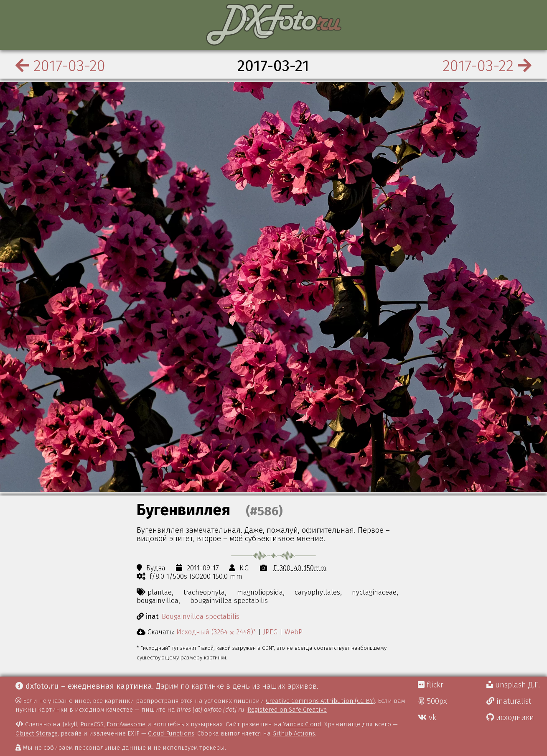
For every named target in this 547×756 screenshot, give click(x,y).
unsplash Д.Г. (513, 685)
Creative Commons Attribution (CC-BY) (320, 701)
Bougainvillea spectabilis (201, 616)
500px (433, 701)
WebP (294, 632)
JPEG (270, 632)
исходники (510, 718)
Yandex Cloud (302, 724)
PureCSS (92, 724)
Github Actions (294, 733)
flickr (431, 685)
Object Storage (37, 733)
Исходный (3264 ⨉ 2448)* (216, 632)
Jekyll (70, 724)
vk (427, 718)
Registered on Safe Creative (287, 710)
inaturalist (509, 701)
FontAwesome (126, 724)
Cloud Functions (171, 733)
